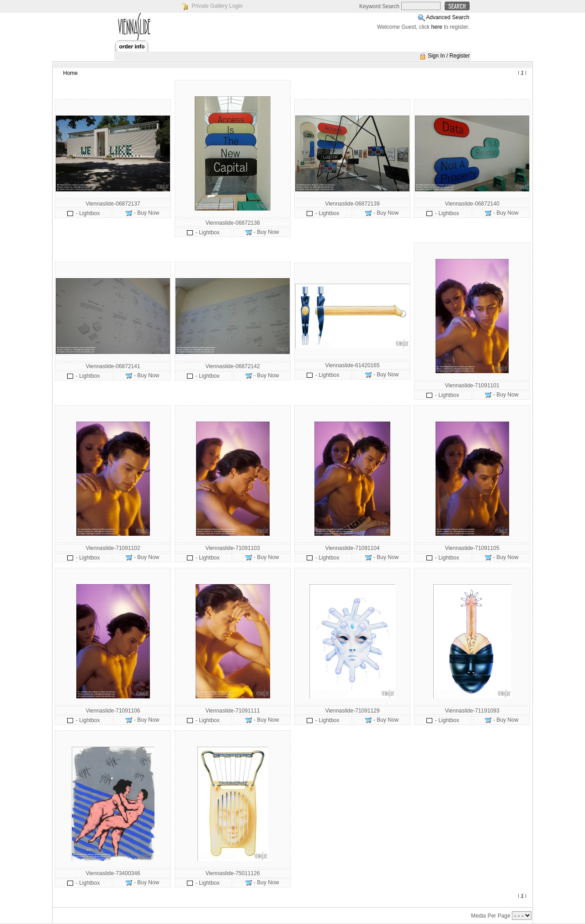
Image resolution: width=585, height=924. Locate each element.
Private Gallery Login (217, 6)
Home (70, 73)
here (437, 27)
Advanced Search (448, 17)
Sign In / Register (449, 56)
